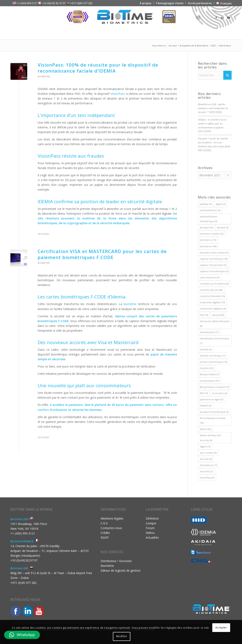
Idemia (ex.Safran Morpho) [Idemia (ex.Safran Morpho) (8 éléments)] (215, 324)
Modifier (122, 636)
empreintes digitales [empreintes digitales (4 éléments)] (213, 309)
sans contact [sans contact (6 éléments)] (208, 453)
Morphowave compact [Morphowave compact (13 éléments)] (215, 387)
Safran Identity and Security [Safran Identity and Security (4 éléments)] (210, 438)
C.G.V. (104, 523)
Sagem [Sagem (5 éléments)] (205, 446)
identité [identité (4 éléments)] (206, 349)
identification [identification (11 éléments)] (209, 332)
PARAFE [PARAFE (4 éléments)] (206, 406)
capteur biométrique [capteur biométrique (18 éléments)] (214, 259)
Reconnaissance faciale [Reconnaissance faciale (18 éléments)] (213, 420)
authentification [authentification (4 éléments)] (210, 210)
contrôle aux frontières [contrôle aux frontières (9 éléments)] (214, 284)
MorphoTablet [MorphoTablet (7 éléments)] (209, 374)
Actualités (152, 537)
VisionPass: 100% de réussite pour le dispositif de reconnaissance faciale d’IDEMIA (98, 68)
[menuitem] (146, 3)
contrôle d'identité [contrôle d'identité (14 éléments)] (212, 296)
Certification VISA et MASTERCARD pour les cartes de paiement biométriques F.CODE (102, 254)
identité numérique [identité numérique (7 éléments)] (212, 356)
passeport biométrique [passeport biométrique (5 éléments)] (214, 412)
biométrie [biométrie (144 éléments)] (208, 246)
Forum (150, 528)
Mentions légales (112, 518)
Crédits (105, 533)
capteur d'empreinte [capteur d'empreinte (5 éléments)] (213, 265)
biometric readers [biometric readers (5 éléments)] (212, 234)
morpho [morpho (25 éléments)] (207, 368)
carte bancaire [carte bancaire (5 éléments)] (209, 277)
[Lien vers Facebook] (216, 18)
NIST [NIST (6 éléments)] (204, 393)
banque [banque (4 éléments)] (223, 227)
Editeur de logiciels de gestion (121, 570)
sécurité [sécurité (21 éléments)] (207, 471)
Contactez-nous (111, 528)
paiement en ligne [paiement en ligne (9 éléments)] (212, 399)
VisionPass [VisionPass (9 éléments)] (207, 478)
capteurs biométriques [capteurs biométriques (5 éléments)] (214, 271)
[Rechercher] (215, 75)
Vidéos (150, 533)
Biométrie (44, 76)
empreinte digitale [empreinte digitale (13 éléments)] (212, 302)
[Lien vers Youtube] (228, 18)
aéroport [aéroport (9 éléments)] (206, 227)
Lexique (151, 523)
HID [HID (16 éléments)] (204, 315)
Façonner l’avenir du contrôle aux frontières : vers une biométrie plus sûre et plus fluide (214, 142)
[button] (22, 635)
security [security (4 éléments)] (206, 459)
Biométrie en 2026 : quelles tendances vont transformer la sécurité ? (213, 108)
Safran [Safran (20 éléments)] (206, 429)
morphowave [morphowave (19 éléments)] (209, 381)
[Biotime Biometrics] (121, 18)
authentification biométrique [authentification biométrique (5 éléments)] (209, 219)
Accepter (221, 628)
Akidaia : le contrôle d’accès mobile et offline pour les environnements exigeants (212, 124)
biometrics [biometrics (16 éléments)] (208, 240)
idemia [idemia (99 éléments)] (218, 315)
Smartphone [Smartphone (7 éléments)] (208, 465)
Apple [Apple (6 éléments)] (221, 204)
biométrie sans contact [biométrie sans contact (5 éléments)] (214, 253)
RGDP (105, 537)
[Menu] (198, 18)
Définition (152, 518)
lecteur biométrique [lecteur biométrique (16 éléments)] (213, 362)
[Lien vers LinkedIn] (222, 18)
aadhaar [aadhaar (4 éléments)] (206, 204)
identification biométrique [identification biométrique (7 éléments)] (214, 341)
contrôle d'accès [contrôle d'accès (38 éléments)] (211, 290)
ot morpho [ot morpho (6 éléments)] (219, 393)
